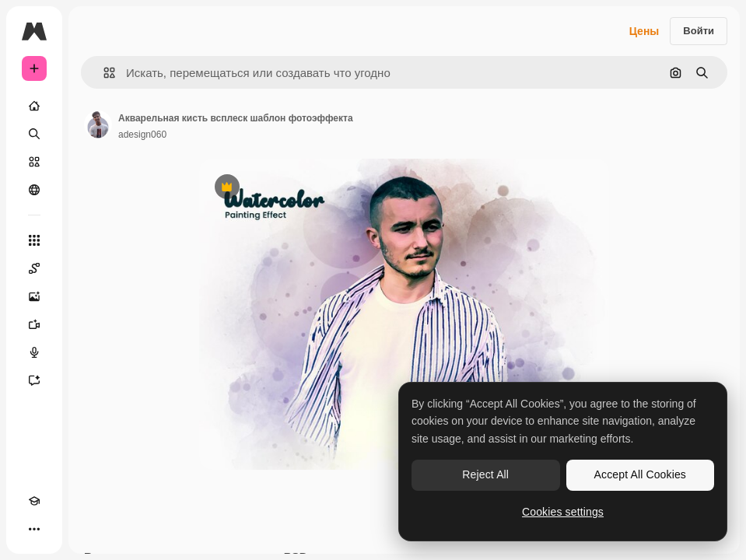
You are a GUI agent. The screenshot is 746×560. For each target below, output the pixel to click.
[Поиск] (34, 134)
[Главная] (34, 106)
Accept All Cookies (640, 474)
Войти (699, 31)
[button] (103, 73)
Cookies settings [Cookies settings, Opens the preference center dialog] (563, 512)
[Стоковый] (34, 162)
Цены (644, 31)
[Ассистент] (34, 380)
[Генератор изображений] (34, 296)
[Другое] (34, 529)
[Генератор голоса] (34, 352)
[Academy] (34, 501)
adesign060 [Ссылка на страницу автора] (142, 135)
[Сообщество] (34, 190)
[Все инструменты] (34, 240)
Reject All (485, 474)
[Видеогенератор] (34, 324)
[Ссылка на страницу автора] (98, 124)
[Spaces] (34, 268)
